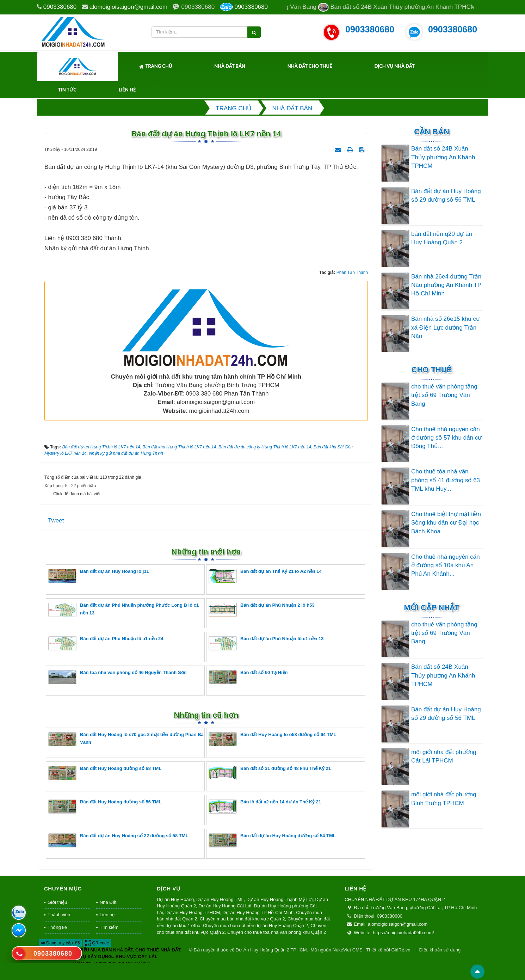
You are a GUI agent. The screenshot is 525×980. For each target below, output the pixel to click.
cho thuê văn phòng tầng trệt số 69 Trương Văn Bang (444, 395)
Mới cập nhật (431, 608)
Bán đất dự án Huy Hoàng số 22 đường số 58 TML (118, 840)
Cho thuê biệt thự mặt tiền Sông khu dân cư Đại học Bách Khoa (446, 523)
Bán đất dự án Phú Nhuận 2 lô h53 (262, 610)
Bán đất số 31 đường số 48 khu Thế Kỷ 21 (270, 773)
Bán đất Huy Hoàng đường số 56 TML (105, 806)
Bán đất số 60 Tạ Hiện (248, 677)
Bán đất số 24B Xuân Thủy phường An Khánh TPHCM (443, 157)
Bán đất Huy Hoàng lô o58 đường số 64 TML (273, 739)
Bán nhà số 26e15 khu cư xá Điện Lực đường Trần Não (446, 327)
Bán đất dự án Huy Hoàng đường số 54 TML (272, 840)
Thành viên (59, 915)
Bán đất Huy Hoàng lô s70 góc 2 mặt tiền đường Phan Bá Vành (126, 739)
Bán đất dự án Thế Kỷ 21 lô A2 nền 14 (265, 576)
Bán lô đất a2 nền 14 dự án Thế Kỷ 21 (265, 806)
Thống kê (57, 927)
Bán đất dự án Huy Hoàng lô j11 (99, 576)
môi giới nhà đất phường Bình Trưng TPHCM (444, 799)
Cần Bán (432, 132)
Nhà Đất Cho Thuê (310, 66)
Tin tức (67, 90)
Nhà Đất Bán (230, 66)
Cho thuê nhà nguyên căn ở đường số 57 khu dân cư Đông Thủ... (446, 438)
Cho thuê (432, 370)
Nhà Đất (108, 902)
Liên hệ (127, 90)
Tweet (56, 520)
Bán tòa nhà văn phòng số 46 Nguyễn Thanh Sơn (118, 677)
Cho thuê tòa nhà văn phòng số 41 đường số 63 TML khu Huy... (446, 480)
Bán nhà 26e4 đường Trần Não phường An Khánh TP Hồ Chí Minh (446, 285)
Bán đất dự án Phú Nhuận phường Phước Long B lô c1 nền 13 (123, 610)
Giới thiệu (57, 902)
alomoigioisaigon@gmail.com (128, 7)
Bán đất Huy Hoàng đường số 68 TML (105, 773)
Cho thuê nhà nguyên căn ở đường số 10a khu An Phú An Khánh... (446, 565)
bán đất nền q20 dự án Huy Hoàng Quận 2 (442, 238)
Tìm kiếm (109, 927)
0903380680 (60, 7)
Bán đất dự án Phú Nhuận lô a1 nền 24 (106, 643)
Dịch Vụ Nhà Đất (394, 66)
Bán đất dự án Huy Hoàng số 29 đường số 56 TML (446, 195)
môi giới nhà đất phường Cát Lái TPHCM (444, 756)
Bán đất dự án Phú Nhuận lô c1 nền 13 (266, 643)
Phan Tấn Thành (352, 272)
